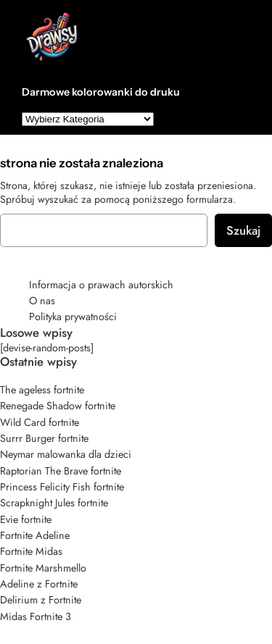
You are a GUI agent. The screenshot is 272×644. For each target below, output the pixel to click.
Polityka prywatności (73, 317)
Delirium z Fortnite (41, 600)
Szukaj (243, 230)
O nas (42, 301)
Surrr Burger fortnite (44, 438)
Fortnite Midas (31, 551)
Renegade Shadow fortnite (58, 406)
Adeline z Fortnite (39, 584)
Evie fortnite (26, 519)
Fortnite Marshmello (43, 568)
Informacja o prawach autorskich (101, 285)
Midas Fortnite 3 (36, 616)
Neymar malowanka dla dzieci (66, 454)
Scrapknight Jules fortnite (54, 503)
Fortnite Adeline (35, 535)
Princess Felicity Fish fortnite (62, 487)
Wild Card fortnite (40, 422)
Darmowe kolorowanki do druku (101, 92)
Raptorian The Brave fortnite (61, 471)
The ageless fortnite (42, 390)
